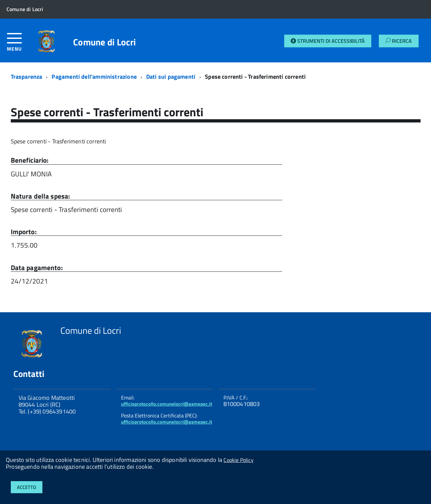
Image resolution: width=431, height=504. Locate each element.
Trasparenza (27, 77)
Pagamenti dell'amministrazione (94, 77)
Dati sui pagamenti (171, 77)
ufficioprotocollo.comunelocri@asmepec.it (167, 404)
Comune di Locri (104, 42)
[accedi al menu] (19, 45)
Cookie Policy (238, 460)
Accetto (27, 487)
